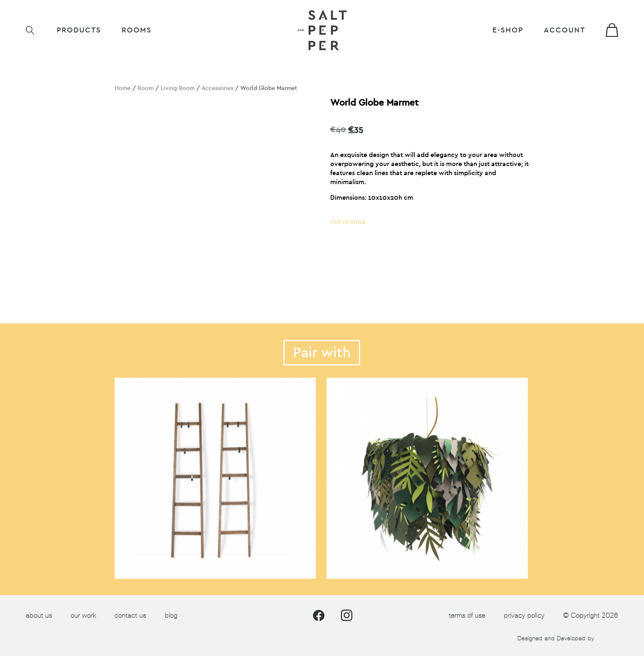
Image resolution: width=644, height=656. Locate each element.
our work (83, 616)
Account (565, 30)
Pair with (322, 353)
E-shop (508, 30)
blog (171, 616)
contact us (130, 616)
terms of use (467, 616)
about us (39, 616)
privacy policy (524, 616)
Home (123, 88)
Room (146, 88)
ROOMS (137, 30)
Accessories (217, 88)
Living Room (178, 88)
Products (79, 30)
